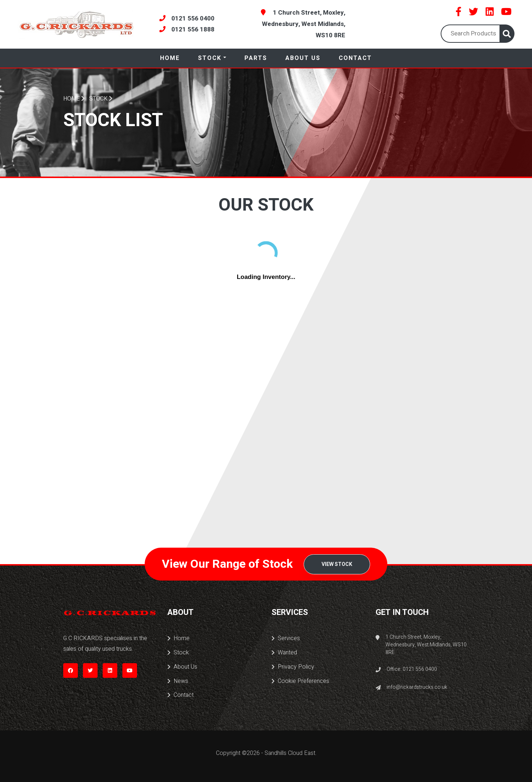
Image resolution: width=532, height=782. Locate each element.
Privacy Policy (293, 667)
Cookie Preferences (300, 681)
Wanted (284, 653)
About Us (303, 58)
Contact (355, 58)
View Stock (337, 564)
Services (286, 638)
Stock (210, 58)
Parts (256, 58)
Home (170, 58)
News (178, 681)
